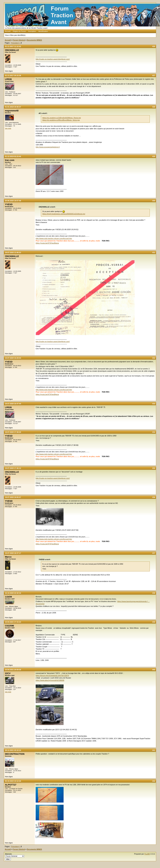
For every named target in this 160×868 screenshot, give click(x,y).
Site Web (8, 128)
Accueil (8, 31)
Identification (43, 31)
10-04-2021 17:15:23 (13, 622)
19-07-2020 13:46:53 (13, 253)
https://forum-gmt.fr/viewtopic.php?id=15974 (52, 676)
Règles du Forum (19, 31)
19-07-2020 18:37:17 (13, 553)
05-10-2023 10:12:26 (13, 781)
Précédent (15, 43)
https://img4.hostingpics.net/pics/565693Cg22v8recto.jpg (64, 214)
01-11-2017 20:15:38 (13, 76)
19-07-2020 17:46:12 (13, 468)
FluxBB (147, 854)
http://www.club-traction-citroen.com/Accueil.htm (54, 238)
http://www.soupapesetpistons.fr (48, 147)
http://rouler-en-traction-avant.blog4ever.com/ (53, 59)
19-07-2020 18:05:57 (13, 497)
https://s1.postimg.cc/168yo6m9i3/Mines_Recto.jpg (62, 118)
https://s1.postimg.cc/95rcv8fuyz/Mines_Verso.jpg (61, 120)
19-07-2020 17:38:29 (13, 432)
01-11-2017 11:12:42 (13, 46)
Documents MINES (34, 40)
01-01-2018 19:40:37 (13, 107)
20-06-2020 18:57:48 (13, 201)
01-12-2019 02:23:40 (13, 156)
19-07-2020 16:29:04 (13, 358)
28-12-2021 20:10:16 (13, 750)
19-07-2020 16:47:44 (13, 404)
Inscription (32, 31)
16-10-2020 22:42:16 (13, 593)
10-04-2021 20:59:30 (13, 670)
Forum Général (19, 40)
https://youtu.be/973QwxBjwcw (47, 243)
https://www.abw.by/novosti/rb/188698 (50, 680)
